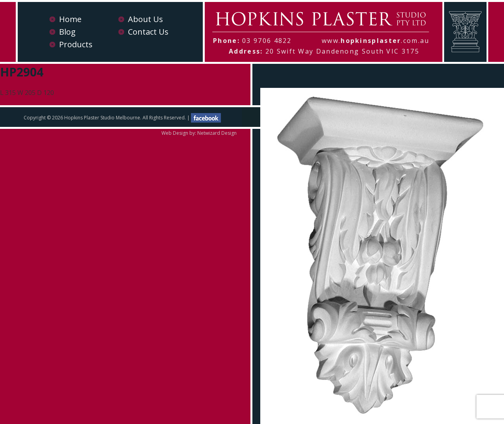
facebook (206, 118)
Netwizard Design (217, 133)
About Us (145, 19)
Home (70, 19)
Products (76, 44)
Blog (67, 32)
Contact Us (148, 32)
